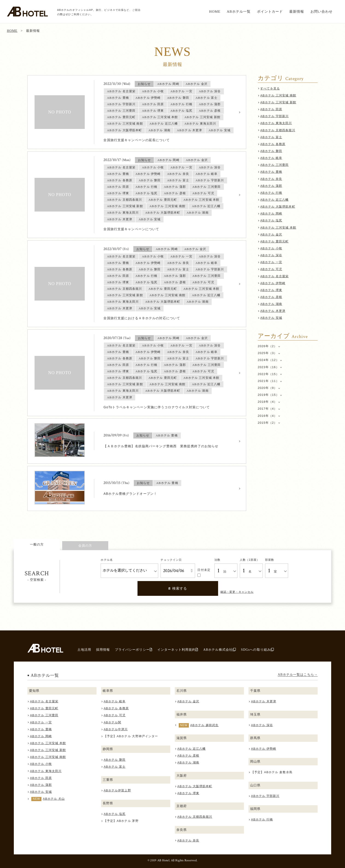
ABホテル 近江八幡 (274, 200)
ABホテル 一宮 (271, 262)
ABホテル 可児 (271, 269)
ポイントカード (270, 11)
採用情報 (103, 650)
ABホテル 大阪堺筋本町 (278, 207)
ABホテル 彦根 (271, 297)
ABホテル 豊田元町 (274, 241)
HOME (215, 11)
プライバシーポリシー (134, 650)
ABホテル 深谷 (271, 255)
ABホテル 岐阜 (271, 158)
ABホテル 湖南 (271, 304)
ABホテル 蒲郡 (271, 186)
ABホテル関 (112, 722)
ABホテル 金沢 (271, 234)
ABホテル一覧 (239, 11)
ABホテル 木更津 (273, 311)
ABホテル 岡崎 (271, 213)
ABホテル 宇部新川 (274, 116)
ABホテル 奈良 (271, 179)
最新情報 (297, 11)
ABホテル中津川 (116, 729)
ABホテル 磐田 (271, 151)
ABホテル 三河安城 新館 (278, 102)
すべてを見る (270, 88)
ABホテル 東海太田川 (276, 123)
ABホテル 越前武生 (204, 725)
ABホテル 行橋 (271, 193)
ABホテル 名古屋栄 (274, 276)
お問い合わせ (322, 11)
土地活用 (84, 650)
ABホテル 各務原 (273, 144)
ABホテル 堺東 (271, 290)
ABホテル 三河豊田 (274, 165)
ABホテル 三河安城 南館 (278, 95)
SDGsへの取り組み (257, 650)
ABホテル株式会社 (220, 650)
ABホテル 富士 (271, 137)
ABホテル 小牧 (271, 248)
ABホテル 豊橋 (271, 172)
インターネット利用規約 (178, 650)
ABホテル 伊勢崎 (273, 283)
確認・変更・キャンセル (237, 592)
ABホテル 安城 (271, 318)
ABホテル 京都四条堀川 (278, 130)
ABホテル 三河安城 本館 (278, 228)
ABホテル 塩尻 (271, 220)
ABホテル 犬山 (54, 799)
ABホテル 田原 (271, 109)
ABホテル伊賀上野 (117, 790)
